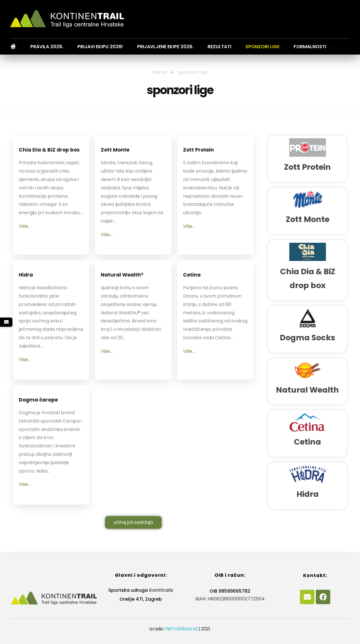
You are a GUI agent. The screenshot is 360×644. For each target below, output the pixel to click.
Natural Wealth (307, 390)
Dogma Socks (307, 338)
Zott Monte (123, 152)
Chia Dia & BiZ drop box (46, 159)
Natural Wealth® (117, 284)
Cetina (197, 277)
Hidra (30, 277)
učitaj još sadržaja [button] (133, 522)
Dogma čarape (49, 402)
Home (160, 72)
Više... (25, 245)
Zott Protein (206, 152)
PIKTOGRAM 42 (181, 629)
